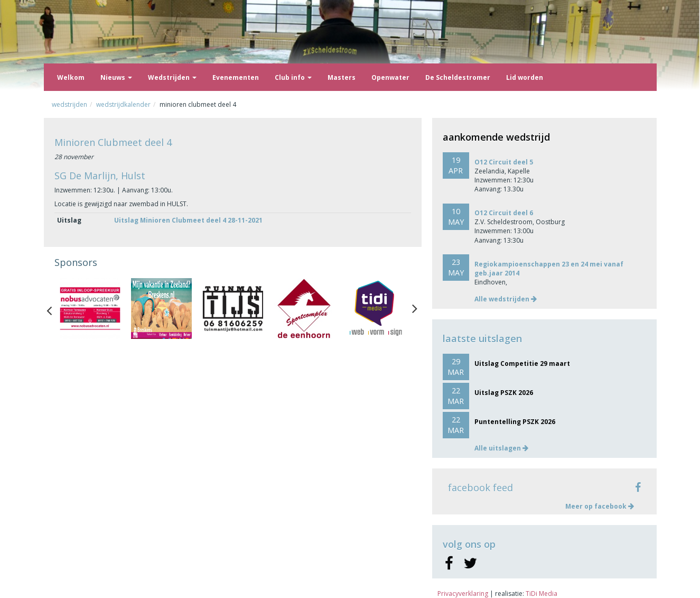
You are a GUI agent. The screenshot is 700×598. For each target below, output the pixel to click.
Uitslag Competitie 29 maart (522, 364)
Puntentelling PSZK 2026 (515, 422)
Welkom (71, 77)
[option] (90, 309)
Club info (293, 77)
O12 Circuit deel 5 (504, 162)
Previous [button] (54, 308)
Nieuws (116, 77)
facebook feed (480, 487)
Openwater (390, 77)
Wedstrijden (172, 77)
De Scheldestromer (458, 77)
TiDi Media (542, 594)
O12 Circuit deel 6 (504, 213)
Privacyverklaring (463, 594)
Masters (342, 77)
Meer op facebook (600, 506)
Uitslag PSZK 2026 (504, 393)
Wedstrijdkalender (123, 104)
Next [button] (415, 308)
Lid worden (525, 77)
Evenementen (236, 77)
